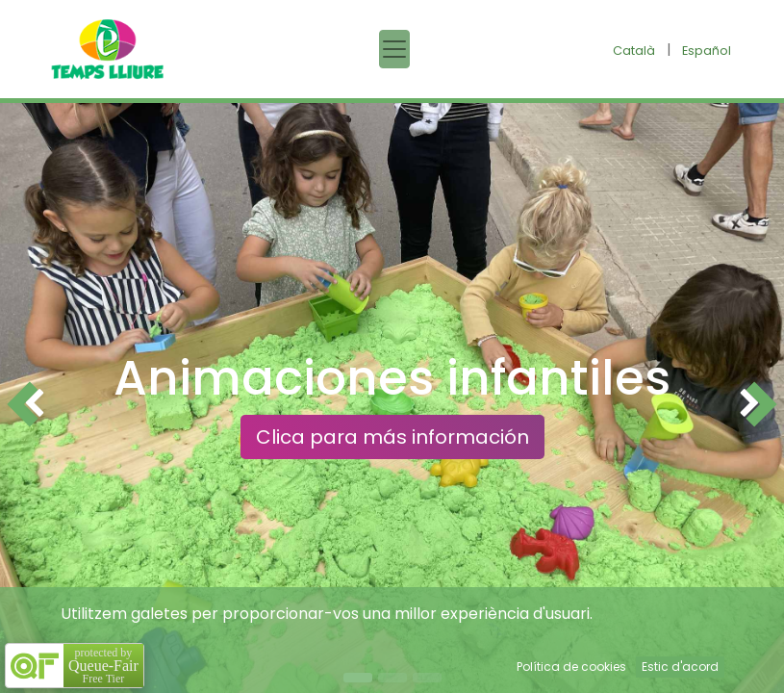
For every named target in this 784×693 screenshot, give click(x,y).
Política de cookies (571, 667)
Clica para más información (392, 437)
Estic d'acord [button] (680, 667)
